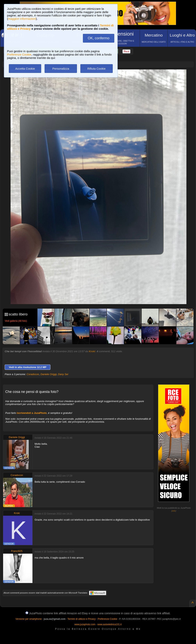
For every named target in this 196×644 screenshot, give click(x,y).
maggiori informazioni (22, 19)
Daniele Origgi (48, 374)
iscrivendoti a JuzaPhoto (32, 413)
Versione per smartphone (29, 619)
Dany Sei (63, 374)
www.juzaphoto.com (85, 624)
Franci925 (17, 551)
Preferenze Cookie (19, 54)
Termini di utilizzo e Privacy (81, 619)
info (174, 511)
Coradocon (33, 374)
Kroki (92, 351)
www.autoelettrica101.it (109, 624)
